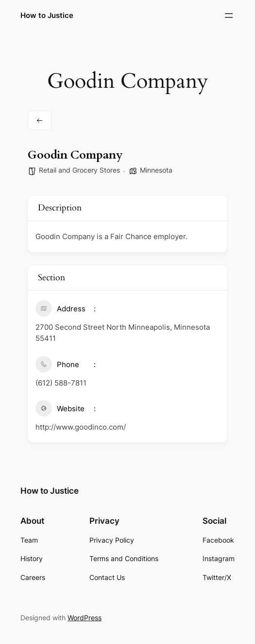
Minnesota (156, 170)
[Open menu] (229, 16)
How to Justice (47, 15)
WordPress (85, 618)
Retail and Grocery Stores (79, 170)
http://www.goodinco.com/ (81, 427)
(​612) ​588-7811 (61, 383)
